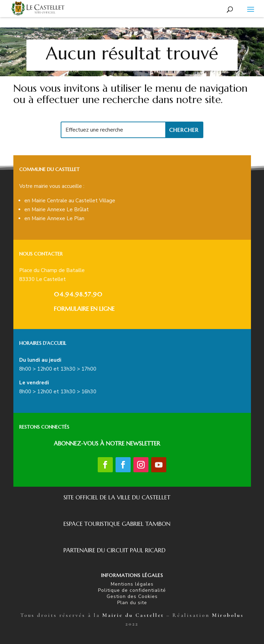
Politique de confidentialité (132, 590)
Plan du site (132, 603)
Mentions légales (132, 584)
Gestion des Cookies (132, 596)
